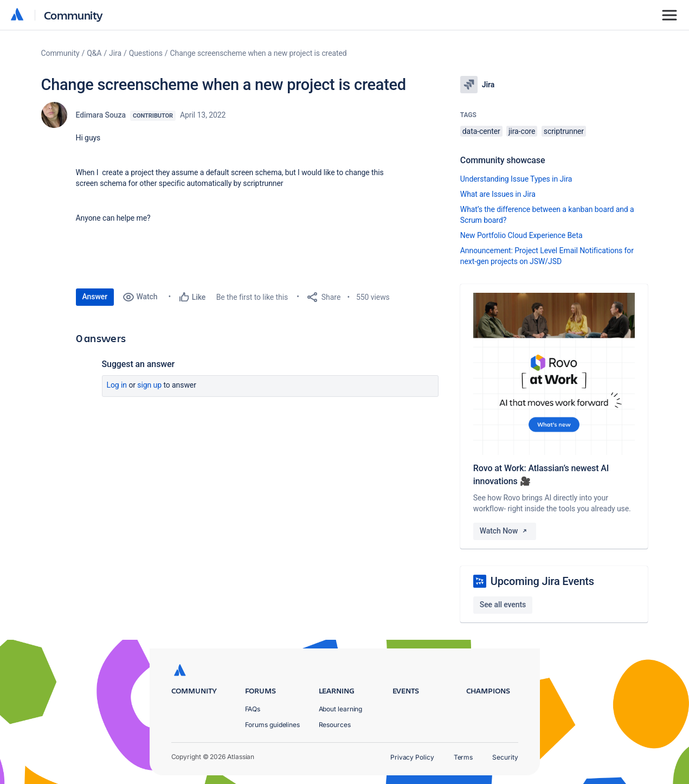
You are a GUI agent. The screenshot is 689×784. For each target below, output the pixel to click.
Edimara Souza (101, 115)
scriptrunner (564, 131)
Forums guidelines (273, 725)
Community (73, 15)
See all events (503, 605)
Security (505, 757)
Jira (115, 53)
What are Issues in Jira (498, 194)
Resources (335, 725)
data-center (481, 131)
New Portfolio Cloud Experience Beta (521, 235)
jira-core (522, 131)
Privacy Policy (412, 757)
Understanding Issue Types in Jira (516, 179)
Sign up (149, 385)
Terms (463, 757)
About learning (341, 709)
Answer (95, 297)
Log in (117, 385)
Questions (146, 53)
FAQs (253, 709)
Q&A (94, 53)
